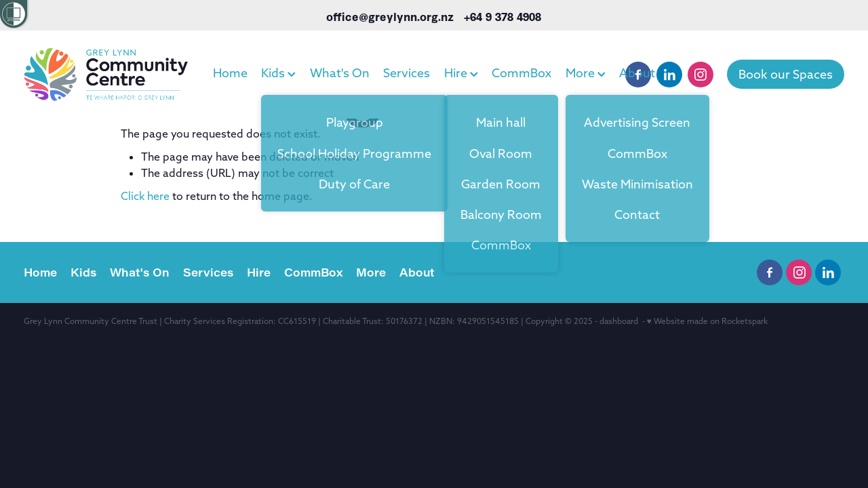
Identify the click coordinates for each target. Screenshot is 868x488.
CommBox (521, 73)
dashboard (619, 321)
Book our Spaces (786, 74)
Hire (461, 73)
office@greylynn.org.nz (390, 16)
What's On (340, 73)
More (586, 73)
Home (230, 73)
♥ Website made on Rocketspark (707, 321)
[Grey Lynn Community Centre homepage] (106, 75)
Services (407, 73)
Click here (145, 196)
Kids (278, 73)
